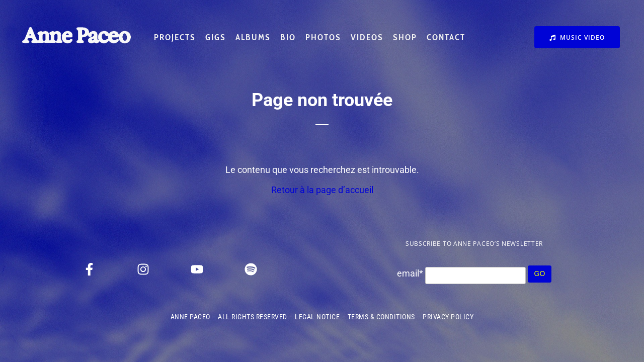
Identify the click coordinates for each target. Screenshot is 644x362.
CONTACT (446, 37)
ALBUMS (253, 37)
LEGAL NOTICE (317, 317)
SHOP (405, 37)
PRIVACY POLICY (448, 317)
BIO (288, 37)
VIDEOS (367, 37)
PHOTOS (323, 37)
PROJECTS (175, 37)
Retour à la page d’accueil (322, 190)
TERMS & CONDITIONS (381, 317)
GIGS (216, 37)
